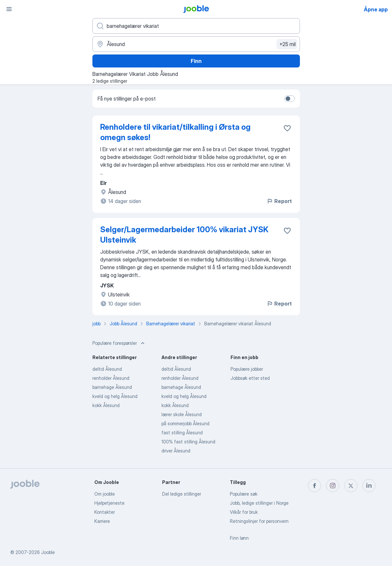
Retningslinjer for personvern (259, 521)
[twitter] (351, 486)
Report (279, 201)
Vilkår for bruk (244, 512)
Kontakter (105, 512)
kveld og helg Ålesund (115, 396)
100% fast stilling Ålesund (188, 442)
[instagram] (333, 486)
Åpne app (376, 9)
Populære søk (244, 494)
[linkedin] (369, 486)
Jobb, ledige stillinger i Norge (259, 503)
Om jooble (105, 494)
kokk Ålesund (106, 405)
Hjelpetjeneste (109, 503)
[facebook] (315, 486)
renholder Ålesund (111, 378)
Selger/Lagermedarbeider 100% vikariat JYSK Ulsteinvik (184, 235)
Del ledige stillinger (182, 494)
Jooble (48, 552)
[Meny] (9, 9)
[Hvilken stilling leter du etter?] (196, 26)
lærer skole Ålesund (182, 414)
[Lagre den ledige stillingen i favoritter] (287, 128)
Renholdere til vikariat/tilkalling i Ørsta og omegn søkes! (175, 132)
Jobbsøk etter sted (250, 378)
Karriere (102, 521)
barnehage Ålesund (112, 387)
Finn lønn (239, 538)
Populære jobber (247, 369)
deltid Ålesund (107, 369)
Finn (196, 61)
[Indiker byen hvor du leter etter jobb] (196, 44)
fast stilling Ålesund (182, 433)
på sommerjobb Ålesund (185, 423)
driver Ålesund (176, 451)
